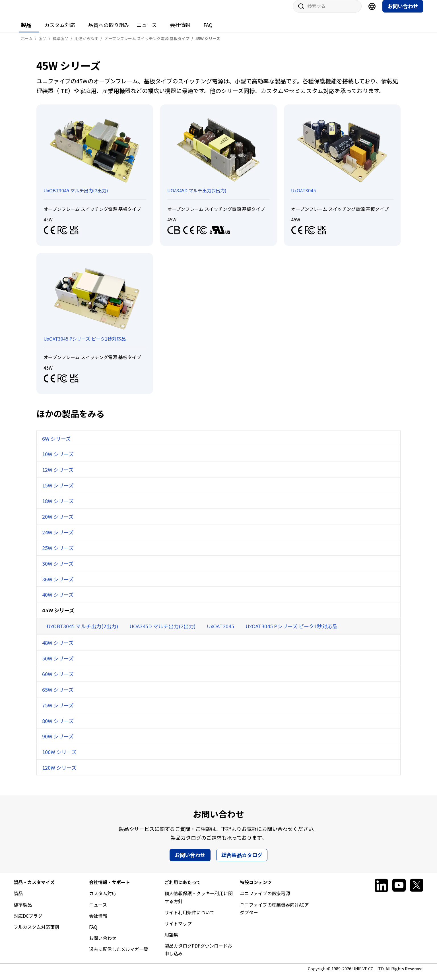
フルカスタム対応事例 (36, 932)
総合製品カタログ (242, 860)
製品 (26, 30)
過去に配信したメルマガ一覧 (119, 955)
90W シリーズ (58, 742)
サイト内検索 (299, 12)
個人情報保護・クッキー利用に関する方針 (199, 903)
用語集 (171, 940)
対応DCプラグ (28, 921)
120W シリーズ (59, 773)
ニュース (147, 30)
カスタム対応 (60, 30)
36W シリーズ (58, 585)
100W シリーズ (59, 757)
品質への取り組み (109, 30)
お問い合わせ (403, 12)
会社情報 (180, 30)
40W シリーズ (58, 600)
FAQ (208, 30)
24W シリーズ (58, 538)
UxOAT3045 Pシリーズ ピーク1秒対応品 (291, 632)
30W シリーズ (58, 569)
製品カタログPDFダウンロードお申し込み (198, 955)
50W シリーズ (58, 664)
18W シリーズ (58, 507)
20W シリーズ (58, 522)
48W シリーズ (58, 648)
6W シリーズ (56, 444)
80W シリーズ (58, 726)
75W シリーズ (58, 711)
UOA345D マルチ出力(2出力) (162, 632)
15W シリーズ (58, 491)
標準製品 (23, 910)
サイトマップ (178, 929)
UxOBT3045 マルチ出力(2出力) (82, 632)
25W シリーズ (58, 553)
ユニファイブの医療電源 (265, 899)
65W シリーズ (58, 695)
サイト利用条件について (189, 918)
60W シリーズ (58, 680)
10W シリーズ (58, 460)
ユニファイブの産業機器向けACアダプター (274, 914)
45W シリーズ (58, 616)
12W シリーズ (58, 475)
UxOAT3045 (220, 632)
